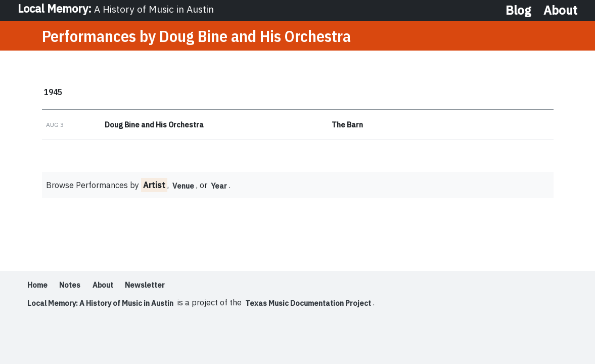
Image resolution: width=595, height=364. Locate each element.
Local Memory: (120, 10)
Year (222, 189)
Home (39, 288)
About (560, 10)
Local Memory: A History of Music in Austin (108, 306)
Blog (518, 10)
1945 (54, 94)
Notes (74, 288)
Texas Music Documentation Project (330, 306)
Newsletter (156, 288)
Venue (185, 189)
